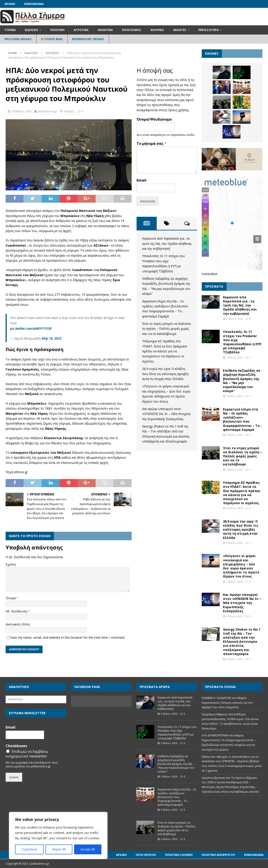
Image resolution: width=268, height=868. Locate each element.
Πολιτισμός (132, 30)
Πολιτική (57, 30)
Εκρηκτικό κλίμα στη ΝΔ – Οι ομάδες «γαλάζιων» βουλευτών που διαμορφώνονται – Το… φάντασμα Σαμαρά (243, 419)
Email (142, 180)
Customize (29, 849)
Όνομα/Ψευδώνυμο (154, 119)
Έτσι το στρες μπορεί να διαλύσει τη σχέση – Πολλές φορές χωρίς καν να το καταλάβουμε (167, 329)
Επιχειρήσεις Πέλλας (88, 39)
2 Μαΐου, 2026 (234, 319)
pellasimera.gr (47, 111)
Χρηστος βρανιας (213, 778)
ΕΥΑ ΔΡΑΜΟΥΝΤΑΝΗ (215, 735)
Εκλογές (180, 30)
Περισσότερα (208, 30)
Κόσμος (69, 111)
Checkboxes (18, 746)
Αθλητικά (105, 30)
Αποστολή (148, 201)
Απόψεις (157, 30)
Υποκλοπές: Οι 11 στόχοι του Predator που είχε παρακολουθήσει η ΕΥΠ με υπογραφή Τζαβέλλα (242, 342)
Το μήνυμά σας (151, 144)
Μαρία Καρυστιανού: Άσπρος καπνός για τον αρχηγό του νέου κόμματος (227, 703)
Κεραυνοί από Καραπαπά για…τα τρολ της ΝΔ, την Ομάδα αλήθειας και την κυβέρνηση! (167, 243)
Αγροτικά (81, 30)
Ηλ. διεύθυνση (17, 611)
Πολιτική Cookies (179, 855)
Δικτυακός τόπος (18, 624)
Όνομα (11, 598)
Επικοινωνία (34, 4)
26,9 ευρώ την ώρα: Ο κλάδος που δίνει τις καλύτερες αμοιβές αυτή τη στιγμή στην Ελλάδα (165, 374)
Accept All (88, 849)
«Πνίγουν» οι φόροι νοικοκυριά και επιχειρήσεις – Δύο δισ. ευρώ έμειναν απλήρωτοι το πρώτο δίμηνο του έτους (241, 566)
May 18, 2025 (51, 338)
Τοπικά (10, 30)
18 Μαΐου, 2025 (21, 111)
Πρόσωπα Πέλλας (18, 39)
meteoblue (210, 274)
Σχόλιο (11, 564)
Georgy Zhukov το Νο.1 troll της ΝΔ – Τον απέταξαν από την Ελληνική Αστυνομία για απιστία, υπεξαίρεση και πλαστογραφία (242, 642)
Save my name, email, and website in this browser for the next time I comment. (68, 637)
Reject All (59, 849)
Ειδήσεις (32, 30)
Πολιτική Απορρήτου (218, 855)
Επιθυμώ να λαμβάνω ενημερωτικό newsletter (27, 754)
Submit (14, 777)
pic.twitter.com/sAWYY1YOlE (31, 328)
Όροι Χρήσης (146, 855)
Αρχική (10, 4)
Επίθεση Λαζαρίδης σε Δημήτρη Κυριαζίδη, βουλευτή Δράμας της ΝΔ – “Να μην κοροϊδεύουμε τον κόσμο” (242, 381)
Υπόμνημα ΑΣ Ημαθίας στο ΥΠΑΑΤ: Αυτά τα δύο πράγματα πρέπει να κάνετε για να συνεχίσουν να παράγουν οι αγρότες (165, 351)
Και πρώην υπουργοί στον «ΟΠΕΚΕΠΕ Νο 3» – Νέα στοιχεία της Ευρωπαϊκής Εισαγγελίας (166, 414)
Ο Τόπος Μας (52, 39)
